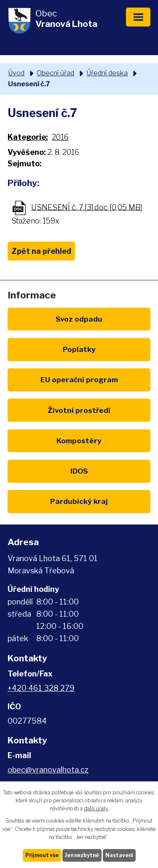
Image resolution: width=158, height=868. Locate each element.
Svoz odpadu (79, 319)
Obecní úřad (55, 73)
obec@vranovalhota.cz (48, 770)
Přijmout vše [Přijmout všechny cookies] (42, 855)
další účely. (96, 808)
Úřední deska (107, 73)
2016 (60, 137)
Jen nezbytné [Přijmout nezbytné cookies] (82, 855)
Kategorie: (28, 137)
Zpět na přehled (41, 251)
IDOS (79, 471)
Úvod (16, 73)
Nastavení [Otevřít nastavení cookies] (119, 855)
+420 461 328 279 (41, 688)
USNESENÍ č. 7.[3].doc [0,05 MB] (87, 207)
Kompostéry (79, 441)
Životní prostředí (79, 410)
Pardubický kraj (79, 501)
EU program (79, 379)
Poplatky (79, 349)
